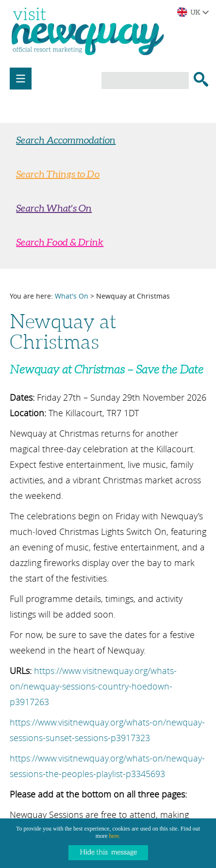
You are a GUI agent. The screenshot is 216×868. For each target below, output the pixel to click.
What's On (72, 296)
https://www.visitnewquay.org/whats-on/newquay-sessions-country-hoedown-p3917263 (93, 686)
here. (115, 836)
